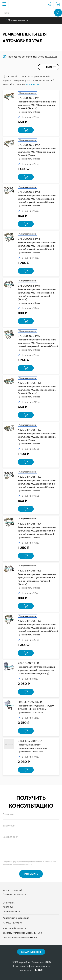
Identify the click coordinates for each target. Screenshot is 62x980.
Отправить (31, 874)
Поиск (58, 13)
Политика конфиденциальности (31, 966)
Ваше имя (8, 814)
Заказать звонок (31, 952)
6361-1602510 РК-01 (30, 741)
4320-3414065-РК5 (30, 571)
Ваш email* (9, 826)
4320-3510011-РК (28, 663)
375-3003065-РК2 (29, 145)
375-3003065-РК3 (29, 192)
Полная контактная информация (20, 938)
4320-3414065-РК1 (29, 383)
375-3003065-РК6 (29, 336)
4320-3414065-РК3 (30, 477)
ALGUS (39, 970)
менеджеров (33, 84)
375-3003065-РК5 (29, 286)
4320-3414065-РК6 (30, 621)
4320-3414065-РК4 (30, 524)
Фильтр (51, 67)
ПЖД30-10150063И (30, 702)
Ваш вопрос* (10, 837)
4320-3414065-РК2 (30, 430)
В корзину (26, 130)
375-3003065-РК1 (29, 98)
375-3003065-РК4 (29, 239)
